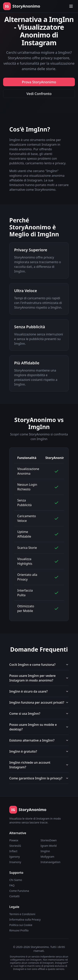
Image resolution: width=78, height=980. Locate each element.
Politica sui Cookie (21, 925)
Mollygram (47, 857)
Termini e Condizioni (22, 914)
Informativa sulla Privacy (25, 920)
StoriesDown (49, 840)
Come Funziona (19, 891)
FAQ (12, 885)
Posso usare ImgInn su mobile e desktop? (39, 727)
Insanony (15, 862)
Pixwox (14, 840)
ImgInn (45, 851)
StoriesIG (15, 846)
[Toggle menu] (71, 6)
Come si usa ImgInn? (39, 714)
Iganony (15, 857)
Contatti (14, 896)
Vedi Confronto (39, 94)
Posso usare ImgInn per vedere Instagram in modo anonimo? (39, 678)
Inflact (13, 851)
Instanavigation (51, 862)
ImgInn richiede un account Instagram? (39, 765)
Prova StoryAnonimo (39, 82)
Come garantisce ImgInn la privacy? (39, 778)
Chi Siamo (16, 880)
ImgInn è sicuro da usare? (39, 691)
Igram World (49, 846)
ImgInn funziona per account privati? (39, 702)
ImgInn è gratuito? (39, 751)
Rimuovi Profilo (19, 930)
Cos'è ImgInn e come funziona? (39, 665)
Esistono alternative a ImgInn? (39, 740)
